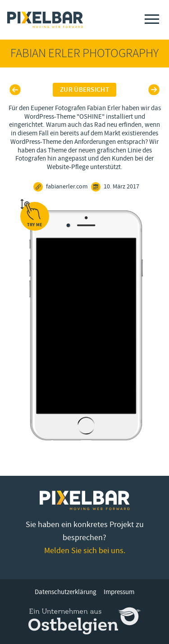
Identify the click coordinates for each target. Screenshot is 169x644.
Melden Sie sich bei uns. (85, 551)
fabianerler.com (61, 187)
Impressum (119, 592)
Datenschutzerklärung (66, 592)
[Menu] (152, 19)
